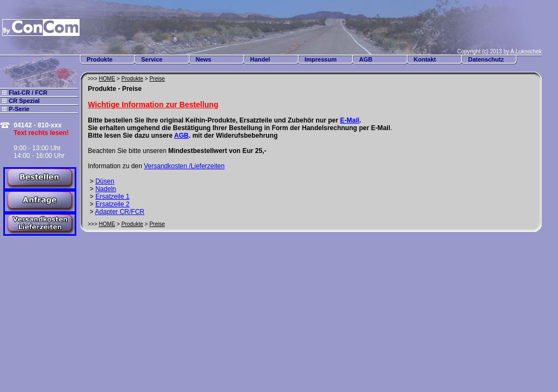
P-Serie (19, 109)
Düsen (105, 181)
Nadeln (106, 189)
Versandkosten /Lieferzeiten (184, 166)
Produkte (100, 59)
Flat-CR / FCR (28, 93)
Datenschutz (486, 59)
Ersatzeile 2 (113, 204)
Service (152, 59)
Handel (260, 59)
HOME (107, 79)
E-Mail (350, 120)
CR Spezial (24, 101)
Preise (157, 79)
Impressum (321, 59)
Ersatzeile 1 (113, 197)
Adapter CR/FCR (120, 212)
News (204, 59)
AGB (366, 59)
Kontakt (425, 59)
